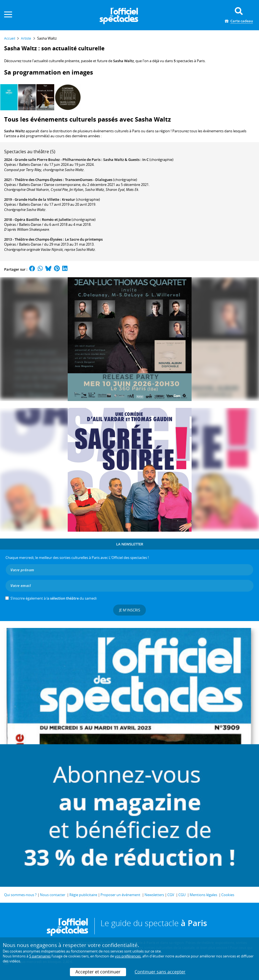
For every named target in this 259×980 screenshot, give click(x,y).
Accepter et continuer (98, 972)
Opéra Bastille (27, 219)
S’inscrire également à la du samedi (54, 598)
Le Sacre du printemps (84, 239)
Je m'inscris (130, 610)
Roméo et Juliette (56, 219)
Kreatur (69, 199)
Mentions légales (203, 895)
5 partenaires (40, 956)
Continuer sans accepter (160, 972)
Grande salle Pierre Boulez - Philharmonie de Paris (58, 160)
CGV (171, 895)
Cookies (228, 895)
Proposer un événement (120, 895)
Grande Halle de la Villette (37, 199)
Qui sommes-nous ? (20, 895)
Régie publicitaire (83, 895)
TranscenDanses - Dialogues (89, 180)
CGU (182, 895)
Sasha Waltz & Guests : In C (126, 160)
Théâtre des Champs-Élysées (38, 180)
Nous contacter (53, 895)
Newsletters (154, 895)
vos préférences (128, 956)
